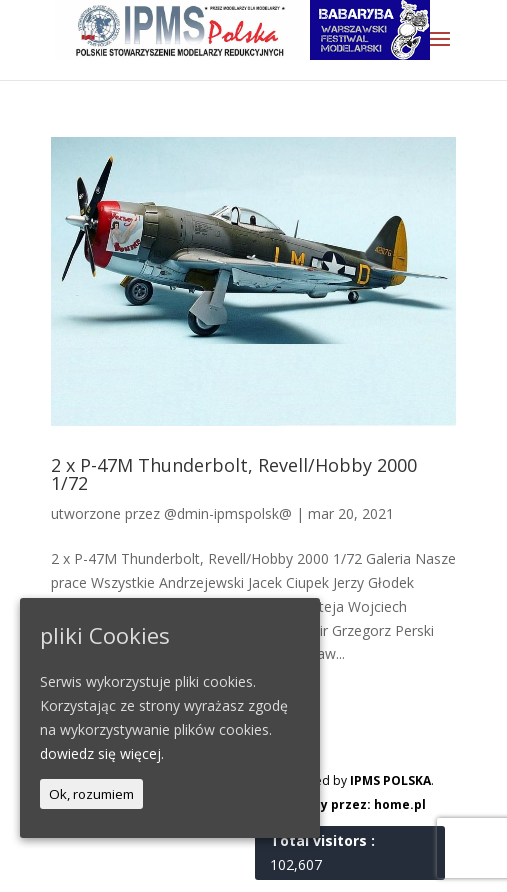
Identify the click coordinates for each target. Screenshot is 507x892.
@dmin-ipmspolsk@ (228, 513)
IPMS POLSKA (390, 780)
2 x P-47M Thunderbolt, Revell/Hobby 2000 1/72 (234, 474)
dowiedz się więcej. (102, 753)
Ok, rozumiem (91, 794)
